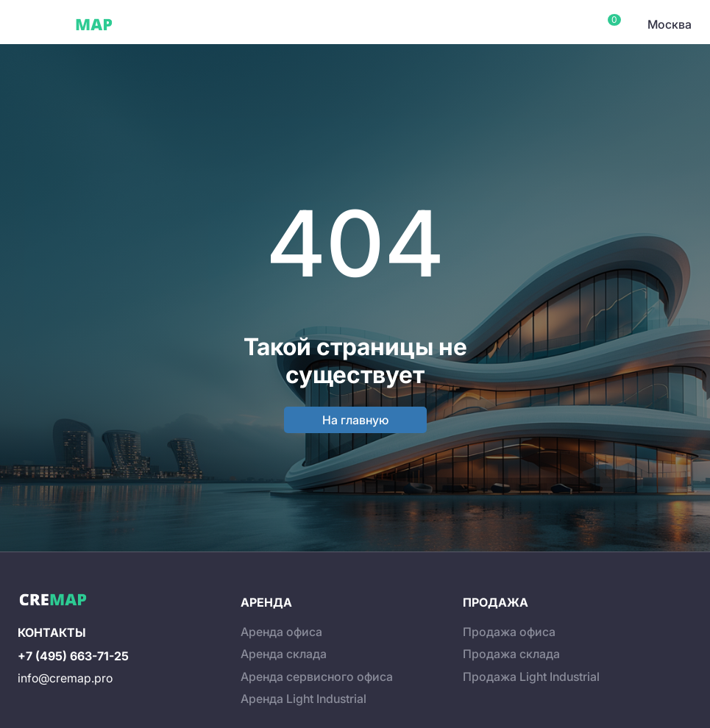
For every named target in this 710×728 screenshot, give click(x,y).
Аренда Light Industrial (303, 699)
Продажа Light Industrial (531, 677)
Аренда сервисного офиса (317, 677)
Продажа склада (511, 654)
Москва (670, 24)
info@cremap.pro (65, 678)
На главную (355, 420)
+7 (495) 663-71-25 (73, 656)
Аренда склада (284, 654)
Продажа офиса (509, 632)
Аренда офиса (281, 632)
